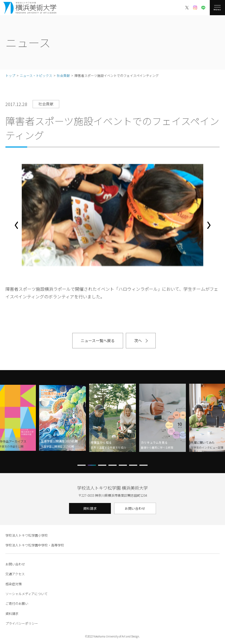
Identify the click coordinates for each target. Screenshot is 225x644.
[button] (16, 225)
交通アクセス (15, 574)
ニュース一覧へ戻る (98, 340)
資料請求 (90, 508)
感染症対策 (14, 584)
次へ (138, 340)
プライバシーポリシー (22, 623)
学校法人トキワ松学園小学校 (27, 535)
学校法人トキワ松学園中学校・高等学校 (35, 545)
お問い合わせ (135, 508)
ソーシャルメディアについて (26, 594)
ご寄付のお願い (17, 603)
